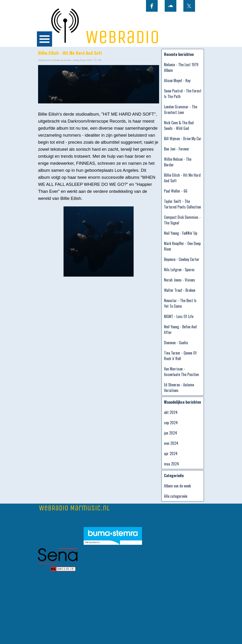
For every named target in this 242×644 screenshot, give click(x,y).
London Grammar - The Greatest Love (181, 110)
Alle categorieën (176, 496)
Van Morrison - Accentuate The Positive (181, 372)
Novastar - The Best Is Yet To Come (180, 303)
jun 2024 (171, 433)
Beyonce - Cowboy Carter (182, 259)
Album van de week (177, 486)
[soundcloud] (171, 6)
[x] (189, 6)
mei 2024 (171, 443)
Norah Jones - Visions (180, 280)
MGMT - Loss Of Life (179, 316)
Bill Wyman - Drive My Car (183, 139)
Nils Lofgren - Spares (179, 270)
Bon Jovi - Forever (177, 149)
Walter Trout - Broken (180, 290)
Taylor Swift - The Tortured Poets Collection (182, 204)
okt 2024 (171, 412)
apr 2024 (171, 454)
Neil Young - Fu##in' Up (181, 233)
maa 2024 (171, 464)
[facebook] (152, 6)
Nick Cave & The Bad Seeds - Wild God (179, 125)
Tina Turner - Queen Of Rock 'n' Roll (180, 356)
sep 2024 (171, 423)
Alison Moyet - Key (177, 80)
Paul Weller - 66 (176, 191)
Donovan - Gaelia (176, 343)
